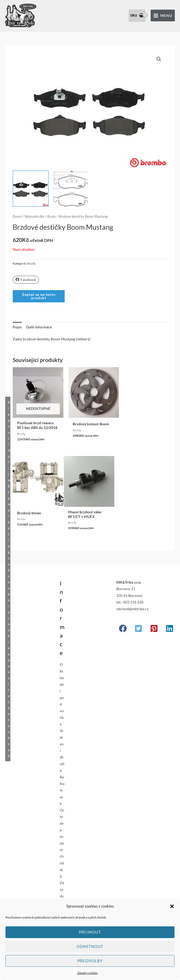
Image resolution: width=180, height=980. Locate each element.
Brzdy (52, 217)
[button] (172, 906)
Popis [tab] (17, 327)
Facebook (26, 280)
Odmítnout (90, 946)
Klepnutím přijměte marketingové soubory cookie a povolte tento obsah (9, 578)
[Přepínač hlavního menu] (163, 15)
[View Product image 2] (70, 188)
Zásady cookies (87, 973)
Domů (17, 217)
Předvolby (90, 961)
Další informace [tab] (39, 327)
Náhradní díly (35, 217)
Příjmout (90, 932)
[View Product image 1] (31, 188)
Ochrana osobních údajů (62, 842)
